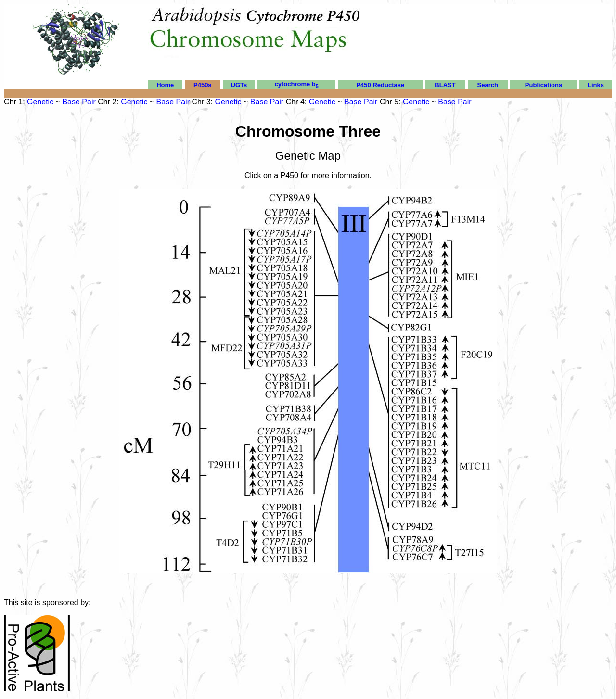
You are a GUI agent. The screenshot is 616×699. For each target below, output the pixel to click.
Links (596, 85)
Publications (544, 85)
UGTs (239, 85)
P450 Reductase (380, 85)
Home (165, 85)
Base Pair (79, 102)
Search (488, 85)
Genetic (40, 102)
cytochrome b (297, 84)
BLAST (445, 85)
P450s (203, 85)
